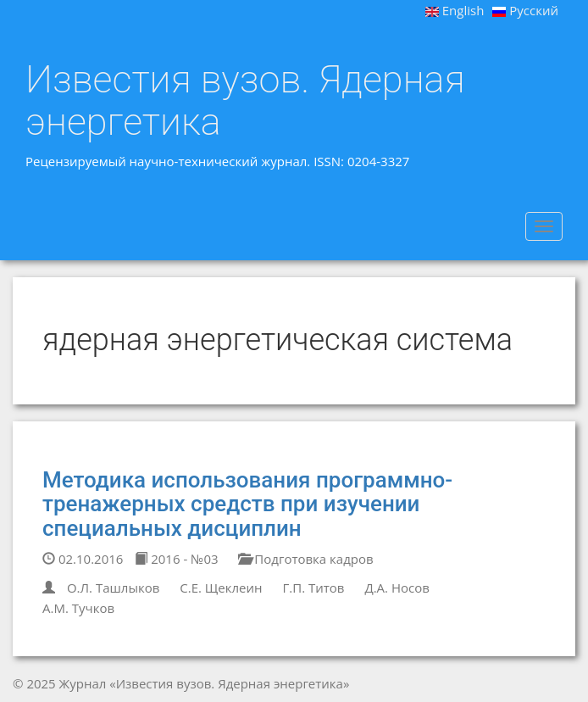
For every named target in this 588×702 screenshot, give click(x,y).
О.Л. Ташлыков (113, 588)
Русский (525, 10)
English (455, 10)
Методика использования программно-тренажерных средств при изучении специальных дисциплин (247, 504)
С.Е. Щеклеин (221, 588)
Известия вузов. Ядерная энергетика (245, 100)
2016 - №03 (176, 559)
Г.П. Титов (313, 588)
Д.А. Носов (397, 588)
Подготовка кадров (305, 559)
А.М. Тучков (78, 608)
